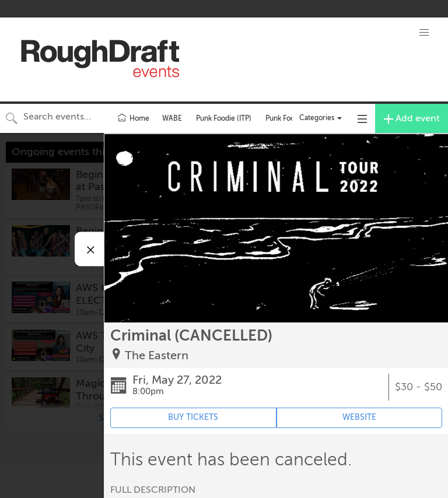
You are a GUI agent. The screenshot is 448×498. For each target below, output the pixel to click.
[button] (424, 33)
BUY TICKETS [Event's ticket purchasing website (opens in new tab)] (193, 417)
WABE (172, 118)
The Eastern (157, 355)
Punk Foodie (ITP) (224, 118)
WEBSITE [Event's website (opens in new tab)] (359, 417)
